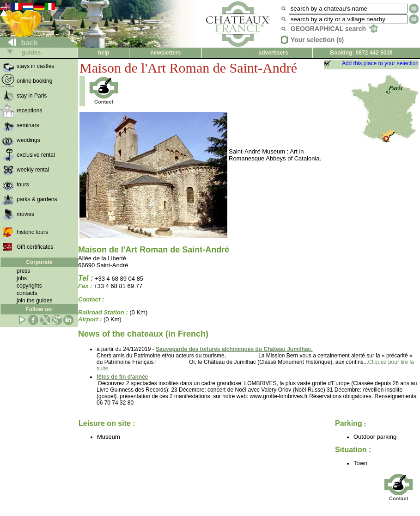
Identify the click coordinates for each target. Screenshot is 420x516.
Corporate (39, 262)
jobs (22, 278)
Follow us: (39, 309)
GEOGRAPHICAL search (334, 29)
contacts (27, 293)
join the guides (34, 301)
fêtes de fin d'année (122, 377)
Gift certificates (35, 247)
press (23, 271)
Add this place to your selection (380, 63)
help (104, 53)
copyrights (29, 286)
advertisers (274, 53)
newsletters (165, 53)
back (19, 43)
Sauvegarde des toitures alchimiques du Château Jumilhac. (234, 349)
